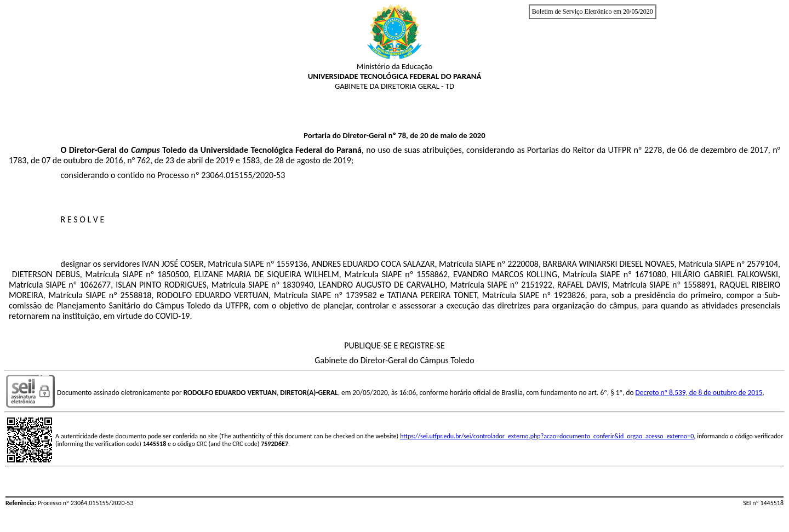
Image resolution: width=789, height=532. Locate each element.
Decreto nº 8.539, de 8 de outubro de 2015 (699, 393)
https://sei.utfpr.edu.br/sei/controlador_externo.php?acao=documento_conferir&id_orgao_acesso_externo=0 (547, 436)
